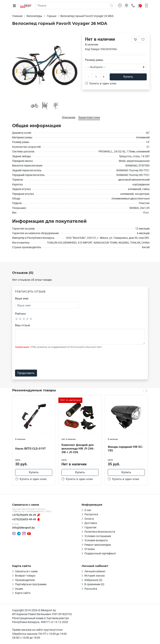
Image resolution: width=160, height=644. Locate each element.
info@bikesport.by (23, 528)
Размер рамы (94, 60)
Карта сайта (23, 593)
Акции (19, 589)
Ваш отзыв (23, 325)
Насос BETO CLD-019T (30, 449)
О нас (88, 510)
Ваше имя (22, 298)
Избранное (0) (93, 580)
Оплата (89, 519)
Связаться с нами (26, 571)
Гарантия (90, 527)
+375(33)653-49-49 (24, 519)
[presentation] (44, 359)
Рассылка (91, 589)
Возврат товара (25, 576)
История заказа (95, 576)
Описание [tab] (69, 117)
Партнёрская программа (31, 584)
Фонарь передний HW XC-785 (125, 449)
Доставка (91, 523)
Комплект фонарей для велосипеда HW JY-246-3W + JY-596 (78, 449)
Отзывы (90, 549)
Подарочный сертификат (100, 553)
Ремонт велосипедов (98, 545)
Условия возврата (96, 540)
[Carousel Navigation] (145, 391)
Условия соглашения (98, 536)
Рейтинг (21, 314)
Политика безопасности (100, 532)
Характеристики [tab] (89, 117)
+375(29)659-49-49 (24, 515)
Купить (128, 77)
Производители (25, 580)
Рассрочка (91, 514)
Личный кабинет (95, 571)
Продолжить (26, 373)
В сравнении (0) (94, 584)
